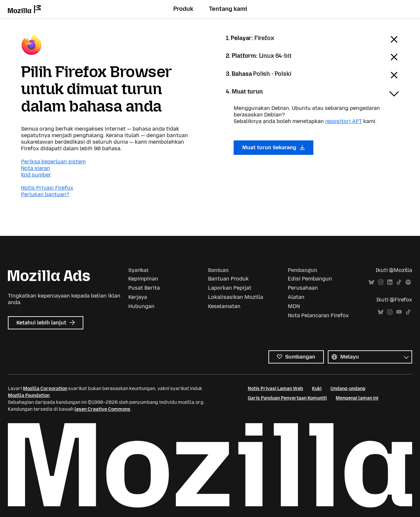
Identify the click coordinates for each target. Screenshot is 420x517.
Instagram (381, 282)
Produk (183, 9)
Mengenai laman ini (357, 398)
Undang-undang (348, 389)
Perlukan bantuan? (45, 194)
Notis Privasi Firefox (47, 188)
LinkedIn (390, 282)
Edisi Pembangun (310, 279)
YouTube (399, 312)
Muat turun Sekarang (273, 147)
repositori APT (344, 121)
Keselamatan (224, 306)
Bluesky (371, 282)
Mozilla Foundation (29, 395)
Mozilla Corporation (45, 389)
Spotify (408, 282)
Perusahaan (303, 288)
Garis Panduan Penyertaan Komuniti (287, 398)
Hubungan (141, 306)
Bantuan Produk (228, 279)
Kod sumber (36, 175)
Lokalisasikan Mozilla (236, 297)
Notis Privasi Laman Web (275, 389)
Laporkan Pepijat (230, 288)
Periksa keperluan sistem (53, 162)
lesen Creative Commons (102, 409)
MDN (294, 306)
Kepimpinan (143, 279)
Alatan (296, 297)
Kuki (317, 389)
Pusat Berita (144, 288)
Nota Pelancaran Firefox (318, 315)
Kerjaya (138, 297)
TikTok (399, 282)
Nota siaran (36, 168)
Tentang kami (228, 9)
